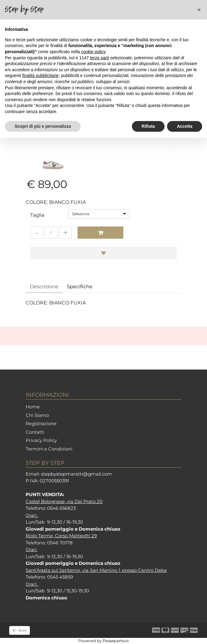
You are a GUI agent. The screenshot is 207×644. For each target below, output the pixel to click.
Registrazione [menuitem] (41, 423)
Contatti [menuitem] (35, 432)
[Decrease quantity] (36, 233)
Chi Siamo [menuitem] (37, 415)
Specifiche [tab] (80, 287)
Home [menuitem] (33, 407)
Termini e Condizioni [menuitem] (49, 449)
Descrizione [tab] (44, 287)
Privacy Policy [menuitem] (41, 440)
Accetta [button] (185, 126)
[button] (199, 10)
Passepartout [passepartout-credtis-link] (116, 641)
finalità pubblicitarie (40, 75)
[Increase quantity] (65, 233)
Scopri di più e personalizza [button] (43, 126)
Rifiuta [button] (148, 126)
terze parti (100, 58)
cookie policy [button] (93, 52)
